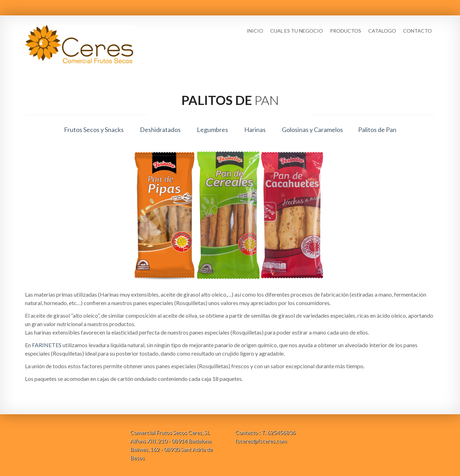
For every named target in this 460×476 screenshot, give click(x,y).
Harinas (255, 130)
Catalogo (382, 31)
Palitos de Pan (377, 130)
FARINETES (47, 345)
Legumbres (212, 130)
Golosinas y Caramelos (312, 130)
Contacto (417, 31)
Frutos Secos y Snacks (94, 130)
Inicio (255, 31)
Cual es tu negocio (297, 31)
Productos (346, 31)
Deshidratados (160, 130)
